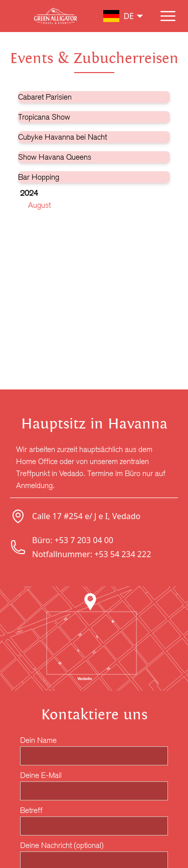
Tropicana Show (44, 117)
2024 (29, 193)
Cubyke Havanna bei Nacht (62, 137)
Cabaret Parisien (45, 97)
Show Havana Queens (55, 157)
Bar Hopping (39, 177)
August (39, 205)
